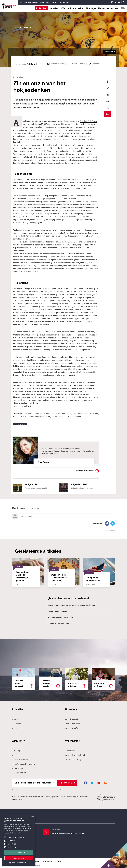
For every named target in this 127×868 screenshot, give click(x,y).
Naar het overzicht (23, 27)
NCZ (48, 2)
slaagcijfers (18, 151)
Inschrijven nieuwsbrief (63, 2)
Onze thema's (71, 728)
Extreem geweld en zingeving (60, 623)
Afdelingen (91, 8)
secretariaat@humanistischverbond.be (68, 833)
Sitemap (58, 861)
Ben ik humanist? (73, 719)
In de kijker (42, 8)
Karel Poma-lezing (20, 772)
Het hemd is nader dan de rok (60, 617)
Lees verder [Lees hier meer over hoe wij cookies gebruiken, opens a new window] (17, 833)
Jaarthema (70, 750)
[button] (19, 863)
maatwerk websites (35, 865)
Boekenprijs (18, 768)
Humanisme (104, 8)
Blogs (15, 728)
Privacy (38, 861)
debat (40, 127)
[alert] (19, 840)
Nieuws (16, 719)
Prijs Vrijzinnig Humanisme (24, 763)
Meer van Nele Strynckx (85, 470)
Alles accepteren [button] (19, 852)
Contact (115, 8)
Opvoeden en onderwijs (75, 755)
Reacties (96, 64)
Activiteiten (78, 8)
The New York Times (88, 121)
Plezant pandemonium (57, 611)
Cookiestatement (48, 861)
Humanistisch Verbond (60, 8)
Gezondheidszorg (73, 759)
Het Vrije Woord (25, 2)
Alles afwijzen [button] (19, 858)
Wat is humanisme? (74, 723)
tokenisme (39, 297)
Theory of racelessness (44, 331)
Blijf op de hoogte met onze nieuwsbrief (45, 782)
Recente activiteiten (21, 759)
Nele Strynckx (33, 64)
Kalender (16, 723)
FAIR (43, 124)
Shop (52, 2)
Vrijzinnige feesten (38, 2)
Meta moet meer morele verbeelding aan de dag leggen (71, 605)
